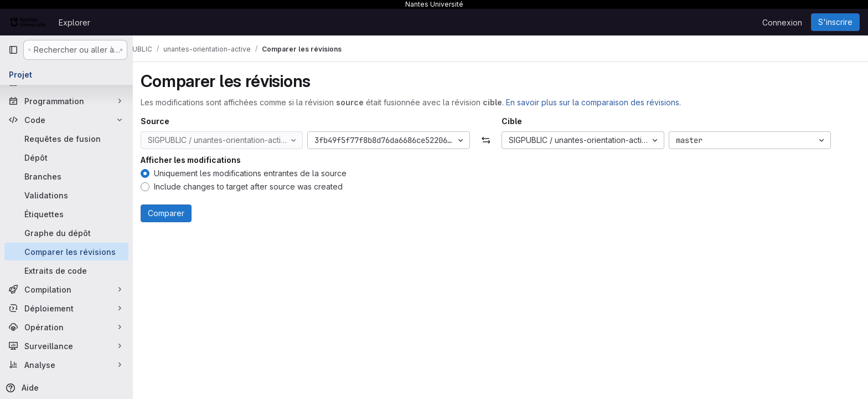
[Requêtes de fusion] (66, 139)
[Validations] (66, 195)
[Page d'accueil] (28, 22)
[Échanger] (500, 140)
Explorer (74, 22)
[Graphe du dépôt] (66, 233)
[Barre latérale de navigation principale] (13, 50)
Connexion (782, 22)
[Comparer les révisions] (66, 252)
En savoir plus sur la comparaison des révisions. (608, 102)
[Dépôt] (66, 157)
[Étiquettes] (66, 214)
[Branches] (66, 176)
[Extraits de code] (66, 270)
